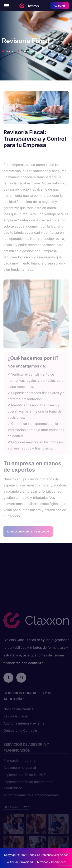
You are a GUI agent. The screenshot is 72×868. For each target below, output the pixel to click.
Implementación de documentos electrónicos (28, 788)
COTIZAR (60, 6)
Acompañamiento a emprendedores (31, 798)
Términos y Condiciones (52, 862)
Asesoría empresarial (20, 771)
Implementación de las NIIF (25, 778)
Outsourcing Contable (20, 734)
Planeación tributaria (19, 763)
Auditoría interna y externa (24, 727)
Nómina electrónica (19, 713)
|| (35, 862)
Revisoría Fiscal (16, 720)
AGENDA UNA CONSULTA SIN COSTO (28, 536)
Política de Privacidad (19, 862)
